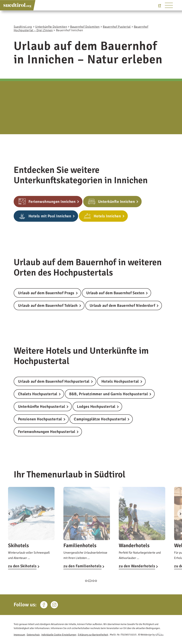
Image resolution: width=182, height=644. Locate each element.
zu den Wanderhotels (137, 566)
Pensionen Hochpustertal (40, 419)
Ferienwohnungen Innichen (52, 202)
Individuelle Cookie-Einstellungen (59, 635)
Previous (8, 514)
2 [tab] (90, 581)
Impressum (19, 635)
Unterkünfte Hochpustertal (42, 407)
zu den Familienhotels (82, 566)
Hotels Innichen (107, 216)
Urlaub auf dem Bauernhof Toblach (48, 305)
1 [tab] (86, 581)
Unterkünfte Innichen (117, 202)
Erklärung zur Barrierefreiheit (93, 635)
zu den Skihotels (22, 566)
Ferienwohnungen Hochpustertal (47, 432)
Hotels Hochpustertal (120, 381)
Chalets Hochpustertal (38, 394)
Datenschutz (33, 635)
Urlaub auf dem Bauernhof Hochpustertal (54, 381)
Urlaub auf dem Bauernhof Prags (46, 293)
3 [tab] (93, 581)
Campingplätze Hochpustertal (100, 419)
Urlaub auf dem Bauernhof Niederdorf (122, 305)
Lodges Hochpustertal (96, 407)
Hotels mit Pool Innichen (50, 216)
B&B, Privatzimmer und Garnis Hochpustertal (109, 394)
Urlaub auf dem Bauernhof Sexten (115, 293)
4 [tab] (96, 581)
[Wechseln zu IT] (160, 5)
